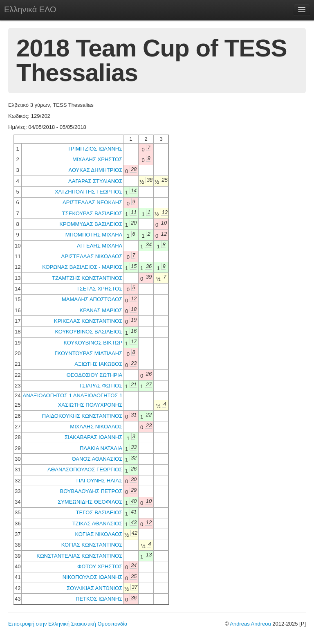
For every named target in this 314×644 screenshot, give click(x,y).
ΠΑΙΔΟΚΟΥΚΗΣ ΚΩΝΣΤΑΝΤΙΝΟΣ (82, 416)
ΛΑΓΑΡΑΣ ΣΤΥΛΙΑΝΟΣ (95, 181)
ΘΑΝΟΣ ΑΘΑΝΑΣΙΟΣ (97, 459)
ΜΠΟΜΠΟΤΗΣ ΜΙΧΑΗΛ (94, 235)
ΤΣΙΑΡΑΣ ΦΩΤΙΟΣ (101, 386)
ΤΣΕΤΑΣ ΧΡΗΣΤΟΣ (100, 289)
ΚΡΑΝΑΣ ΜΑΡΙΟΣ (101, 310)
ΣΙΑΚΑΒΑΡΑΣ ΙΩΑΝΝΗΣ (93, 437)
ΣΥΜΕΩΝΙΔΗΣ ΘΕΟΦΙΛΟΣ (90, 502)
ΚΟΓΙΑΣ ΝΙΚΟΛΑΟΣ (99, 534)
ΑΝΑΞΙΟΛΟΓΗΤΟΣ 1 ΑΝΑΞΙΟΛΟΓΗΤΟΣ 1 (72, 395)
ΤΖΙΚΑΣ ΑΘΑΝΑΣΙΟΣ (98, 524)
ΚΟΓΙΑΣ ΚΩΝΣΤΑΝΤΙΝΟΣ (92, 545)
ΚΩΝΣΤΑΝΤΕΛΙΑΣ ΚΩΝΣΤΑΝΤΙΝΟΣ (79, 556)
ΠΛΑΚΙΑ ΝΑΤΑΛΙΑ (101, 448)
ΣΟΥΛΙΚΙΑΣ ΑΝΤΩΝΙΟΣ (94, 588)
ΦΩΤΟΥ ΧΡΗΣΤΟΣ (100, 566)
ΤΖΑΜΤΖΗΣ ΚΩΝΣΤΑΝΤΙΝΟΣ (87, 278)
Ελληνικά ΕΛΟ (30, 9)
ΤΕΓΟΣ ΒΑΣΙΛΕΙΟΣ (99, 512)
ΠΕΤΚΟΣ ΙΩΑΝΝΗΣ (99, 599)
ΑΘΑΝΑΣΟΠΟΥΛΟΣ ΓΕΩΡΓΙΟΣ (85, 469)
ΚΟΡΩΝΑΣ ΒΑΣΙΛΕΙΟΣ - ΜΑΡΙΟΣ (82, 267)
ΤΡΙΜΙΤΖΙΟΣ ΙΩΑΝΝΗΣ (95, 149)
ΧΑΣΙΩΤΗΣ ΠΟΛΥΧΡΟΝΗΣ (90, 405)
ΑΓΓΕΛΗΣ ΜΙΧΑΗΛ (100, 246)
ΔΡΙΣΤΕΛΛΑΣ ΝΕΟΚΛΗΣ (92, 202)
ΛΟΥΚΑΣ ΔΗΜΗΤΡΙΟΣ (96, 170)
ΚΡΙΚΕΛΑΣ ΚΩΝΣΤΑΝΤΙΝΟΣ (88, 321)
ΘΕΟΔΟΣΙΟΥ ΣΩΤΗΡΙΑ (95, 375)
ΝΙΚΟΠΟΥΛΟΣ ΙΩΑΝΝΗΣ (93, 577)
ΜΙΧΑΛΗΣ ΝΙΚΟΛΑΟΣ (96, 427)
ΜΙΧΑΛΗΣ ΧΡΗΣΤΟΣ (97, 159)
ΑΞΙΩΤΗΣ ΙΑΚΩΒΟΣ (98, 364)
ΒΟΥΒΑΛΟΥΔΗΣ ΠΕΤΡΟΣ (91, 491)
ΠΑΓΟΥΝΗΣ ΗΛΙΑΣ (99, 481)
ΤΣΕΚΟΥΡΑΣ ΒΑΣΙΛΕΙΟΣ (92, 213)
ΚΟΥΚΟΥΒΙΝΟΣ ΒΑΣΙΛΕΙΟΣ (89, 332)
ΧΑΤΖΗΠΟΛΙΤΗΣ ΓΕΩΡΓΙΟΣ (89, 192)
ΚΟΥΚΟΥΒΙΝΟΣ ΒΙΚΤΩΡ (93, 343)
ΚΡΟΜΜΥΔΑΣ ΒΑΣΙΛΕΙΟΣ (91, 224)
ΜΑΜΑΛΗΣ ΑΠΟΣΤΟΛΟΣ (92, 299)
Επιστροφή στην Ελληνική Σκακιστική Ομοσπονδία (68, 624)
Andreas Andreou (250, 624)
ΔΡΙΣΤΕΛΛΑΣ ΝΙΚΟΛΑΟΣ (92, 256)
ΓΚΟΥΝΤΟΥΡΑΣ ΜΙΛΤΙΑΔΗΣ (88, 353)
